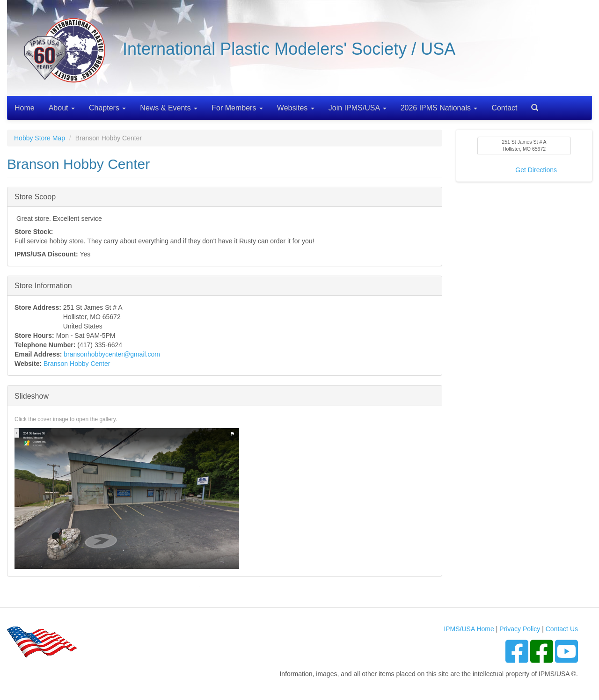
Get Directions (536, 170)
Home (25, 108)
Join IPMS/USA (358, 108)
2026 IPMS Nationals (439, 108)
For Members (237, 108)
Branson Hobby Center (77, 364)
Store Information (43, 285)
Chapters (107, 108)
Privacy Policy (520, 629)
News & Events (169, 108)
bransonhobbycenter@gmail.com (112, 354)
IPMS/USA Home (469, 629)
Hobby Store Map (40, 138)
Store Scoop (35, 196)
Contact (504, 108)
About (62, 108)
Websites (296, 108)
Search (531, 105)
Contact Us (562, 629)
